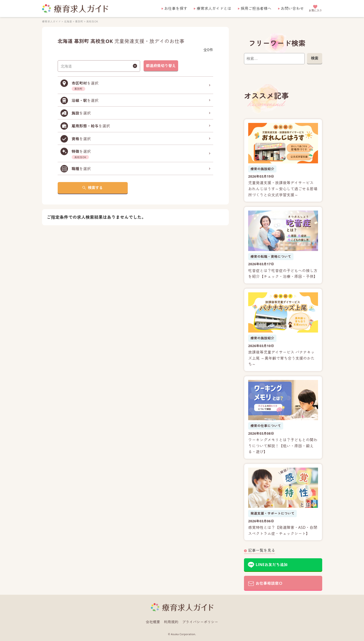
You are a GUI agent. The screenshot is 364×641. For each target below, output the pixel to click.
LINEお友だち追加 (272, 565)
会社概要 (153, 622)
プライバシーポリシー (200, 622)
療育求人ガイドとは (214, 8)
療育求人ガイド (51, 21)
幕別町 (79, 21)
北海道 (68, 21)
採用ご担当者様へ (256, 8)
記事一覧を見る (262, 550)
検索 (315, 58)
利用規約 (171, 622)
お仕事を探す (176, 8)
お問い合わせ (292, 8)
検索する (95, 188)
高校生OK (92, 21)
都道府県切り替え (161, 66)
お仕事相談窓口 (269, 583)
